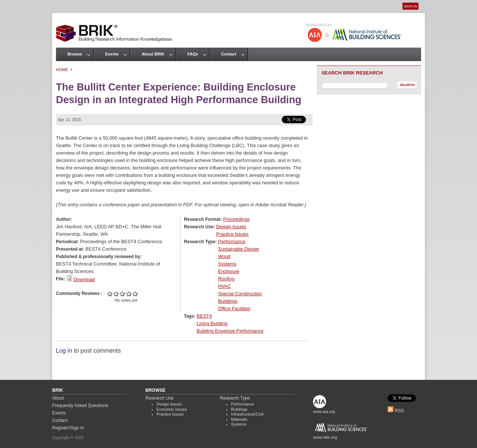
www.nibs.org (325, 437)
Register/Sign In (68, 428)
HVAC (225, 286)
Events (112, 54)
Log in (64, 351)
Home (62, 70)
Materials (239, 419)
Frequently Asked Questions (80, 406)
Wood (224, 256)
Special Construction (240, 294)
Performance (232, 242)
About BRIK (153, 54)
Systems (227, 264)
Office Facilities (234, 309)
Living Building (212, 323)
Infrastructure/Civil (247, 414)
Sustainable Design (238, 249)
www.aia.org (324, 412)
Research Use (159, 398)
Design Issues (231, 227)
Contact (228, 54)
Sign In (410, 6)
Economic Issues (172, 409)
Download (84, 279)
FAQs (193, 54)
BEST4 (204, 316)
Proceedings (236, 219)
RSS (396, 411)
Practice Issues (232, 234)
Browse (75, 54)
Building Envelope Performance (230, 331)
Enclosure (229, 271)
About (58, 398)
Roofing (226, 279)
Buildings (228, 301)
